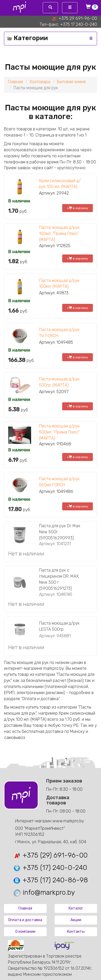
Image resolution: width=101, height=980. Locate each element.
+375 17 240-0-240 (79, 24)
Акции (76, 920)
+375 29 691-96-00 (78, 18)
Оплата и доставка (25, 920)
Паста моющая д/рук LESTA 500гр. (59, 626)
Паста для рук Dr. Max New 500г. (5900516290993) (60, 532)
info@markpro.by (44, 892)
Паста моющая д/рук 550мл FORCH (59, 482)
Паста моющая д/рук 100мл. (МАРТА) (59, 284)
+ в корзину (78, 208)
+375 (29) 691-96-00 (50, 855)
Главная (15, 82)
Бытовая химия (71, 82)
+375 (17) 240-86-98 (50, 880)
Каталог (76, 908)
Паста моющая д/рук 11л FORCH (59, 333)
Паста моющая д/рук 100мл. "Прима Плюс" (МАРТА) (59, 234)
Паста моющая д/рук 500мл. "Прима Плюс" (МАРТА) (59, 432)
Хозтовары (40, 82)
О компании (25, 932)
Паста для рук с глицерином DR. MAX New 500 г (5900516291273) (59, 579)
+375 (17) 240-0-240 (50, 868)
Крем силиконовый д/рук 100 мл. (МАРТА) (60, 184)
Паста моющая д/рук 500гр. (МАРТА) (59, 382)
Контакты (76, 932)
